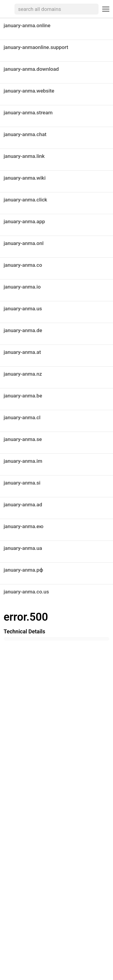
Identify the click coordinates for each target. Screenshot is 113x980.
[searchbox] (56, 9)
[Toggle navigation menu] (106, 9)
